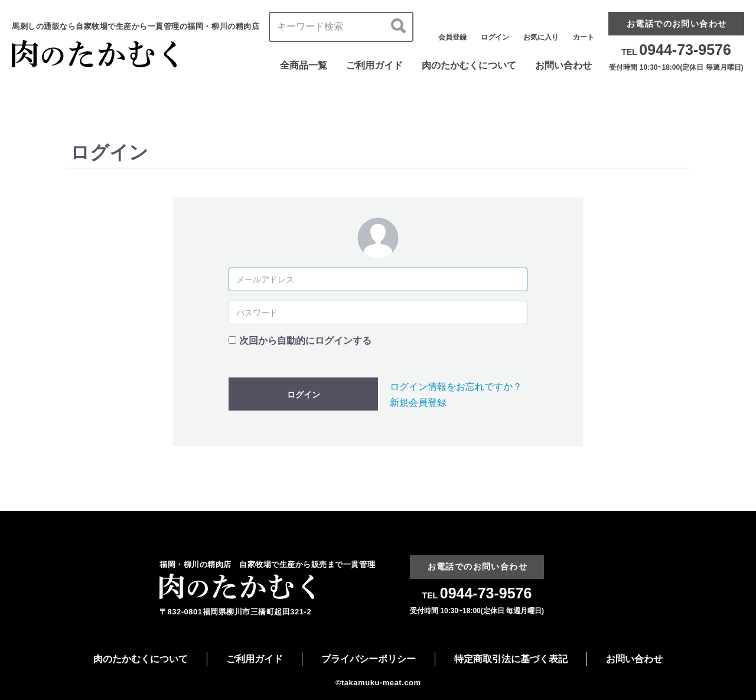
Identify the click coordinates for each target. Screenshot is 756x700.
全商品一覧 (304, 65)
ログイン (304, 395)
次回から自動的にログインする (305, 341)
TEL (676, 52)
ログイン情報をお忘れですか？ (456, 387)
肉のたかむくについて (469, 65)
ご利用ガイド (374, 65)
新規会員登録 (418, 403)
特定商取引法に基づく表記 (511, 659)
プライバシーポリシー (369, 659)
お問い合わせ (563, 65)
